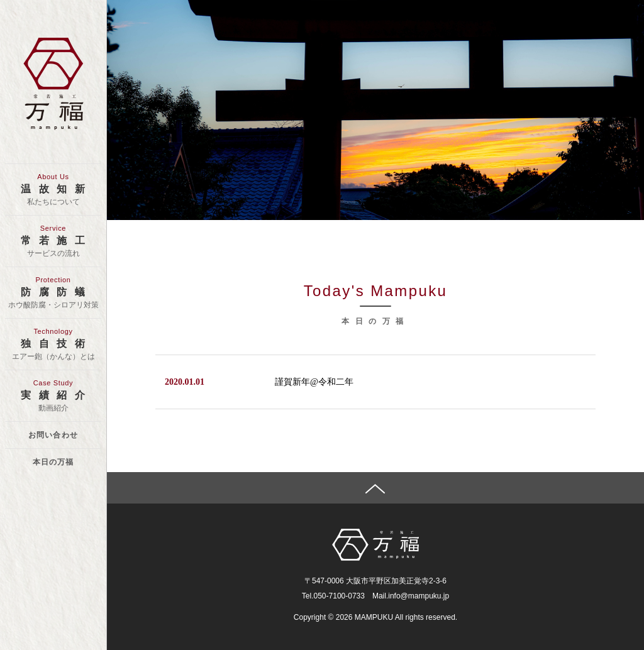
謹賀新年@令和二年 (314, 382)
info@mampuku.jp (419, 596)
